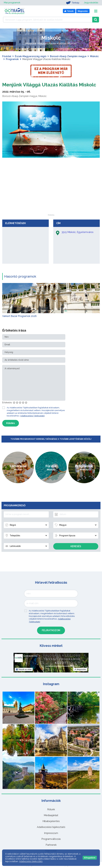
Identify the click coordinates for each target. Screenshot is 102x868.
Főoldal (7, 56)
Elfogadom (90, 858)
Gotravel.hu (30, 656)
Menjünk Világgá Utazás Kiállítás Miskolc (49, 85)
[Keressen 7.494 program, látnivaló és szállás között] (48, 20)
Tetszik (24, 669)
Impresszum (51, 833)
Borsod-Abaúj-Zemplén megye (68, 56)
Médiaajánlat (51, 815)
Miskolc (94, 56)
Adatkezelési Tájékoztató (32, 416)
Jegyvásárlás (91, 3)
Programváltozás (51, 839)
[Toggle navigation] (96, 11)
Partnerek (51, 845)
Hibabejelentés (51, 821)
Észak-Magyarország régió (31, 56)
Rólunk (51, 809)
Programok (12, 59)
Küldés (11, 423)
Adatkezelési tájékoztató (51, 827)
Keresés (76, 546)
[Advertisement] (51, 195)
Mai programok (12, 3)
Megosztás (80, 669)
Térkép (73, 3)
